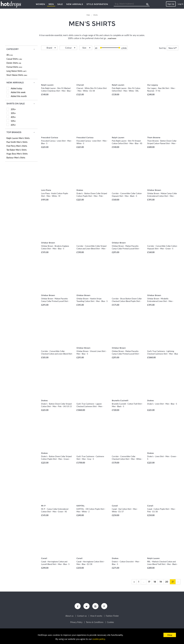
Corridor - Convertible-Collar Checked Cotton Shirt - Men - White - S (127, 459)
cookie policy (99, 639)
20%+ (13, 109)
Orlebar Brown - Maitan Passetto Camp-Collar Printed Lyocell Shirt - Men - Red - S (126, 249)
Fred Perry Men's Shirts (17, 146)
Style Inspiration (97, 4)
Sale (60, 4)
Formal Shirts (14, 67)
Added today (16, 88)
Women (40, 4)
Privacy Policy (76, 623)
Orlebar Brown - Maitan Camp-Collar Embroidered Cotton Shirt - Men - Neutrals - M (162, 196)
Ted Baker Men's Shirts (17, 150)
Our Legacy (153, 85)
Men (51, 4)
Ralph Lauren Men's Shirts (18, 138)
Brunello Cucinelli (120, 400)
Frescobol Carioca (50, 137)
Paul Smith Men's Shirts (17, 142)
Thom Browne (154, 137)
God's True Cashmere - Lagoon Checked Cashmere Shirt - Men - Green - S (90, 406)
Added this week (18, 92)
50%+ (13, 121)
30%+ (13, 113)
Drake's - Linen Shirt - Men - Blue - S (162, 404)
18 (155, 582)
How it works (96, 616)
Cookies (110, 623)
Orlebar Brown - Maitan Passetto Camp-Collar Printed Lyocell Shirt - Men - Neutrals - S (126, 354)
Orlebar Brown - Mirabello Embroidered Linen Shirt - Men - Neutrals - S (160, 301)
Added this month (19, 96)
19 (161, 582)
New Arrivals (75, 4)
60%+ (13, 125)
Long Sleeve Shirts (16, 71)
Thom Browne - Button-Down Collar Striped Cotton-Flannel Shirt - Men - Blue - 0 (162, 143)
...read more (111, 38)
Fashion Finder (112, 616)
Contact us (82, 616)
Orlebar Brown (154, 190)
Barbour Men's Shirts (16, 158)
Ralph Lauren (47, 85)
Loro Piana (46, 190)
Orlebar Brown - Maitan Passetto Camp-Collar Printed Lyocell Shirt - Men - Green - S (55, 301)
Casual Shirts (14, 59)
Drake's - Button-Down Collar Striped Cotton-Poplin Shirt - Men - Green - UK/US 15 (56, 459)
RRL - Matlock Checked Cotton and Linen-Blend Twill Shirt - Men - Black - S (163, 564)
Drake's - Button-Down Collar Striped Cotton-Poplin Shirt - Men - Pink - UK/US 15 (92, 196)
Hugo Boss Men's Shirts (17, 154)
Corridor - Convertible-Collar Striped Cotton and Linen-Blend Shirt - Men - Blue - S (91, 249)
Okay (170, 635)
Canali (115, 506)
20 (167, 582)
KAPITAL (80, 506)
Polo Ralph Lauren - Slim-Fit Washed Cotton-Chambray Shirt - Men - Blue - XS (56, 91)
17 (149, 582)
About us (69, 616)
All (10, 55)
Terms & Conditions (95, 623)
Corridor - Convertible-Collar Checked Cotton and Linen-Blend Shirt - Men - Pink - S (57, 354)
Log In (181, 4)
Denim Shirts (14, 63)
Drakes (80, 190)
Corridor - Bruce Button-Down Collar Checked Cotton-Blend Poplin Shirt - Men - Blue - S (127, 301)
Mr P (43, 506)
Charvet (80, 85)
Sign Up (171, 4)
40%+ (13, 117)
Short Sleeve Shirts (17, 75)
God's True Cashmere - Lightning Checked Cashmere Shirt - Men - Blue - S (163, 354)
